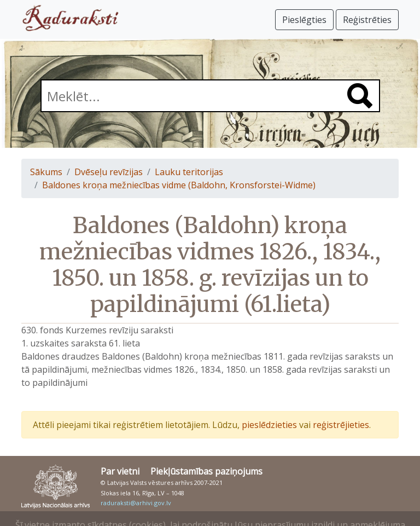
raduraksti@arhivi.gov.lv (136, 503)
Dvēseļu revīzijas (109, 172)
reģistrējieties (341, 425)
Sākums (46, 172)
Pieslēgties (304, 20)
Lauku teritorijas (189, 172)
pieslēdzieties (269, 425)
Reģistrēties (367, 20)
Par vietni (120, 471)
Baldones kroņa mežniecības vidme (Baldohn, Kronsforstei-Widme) (179, 185)
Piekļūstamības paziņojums (206, 471)
